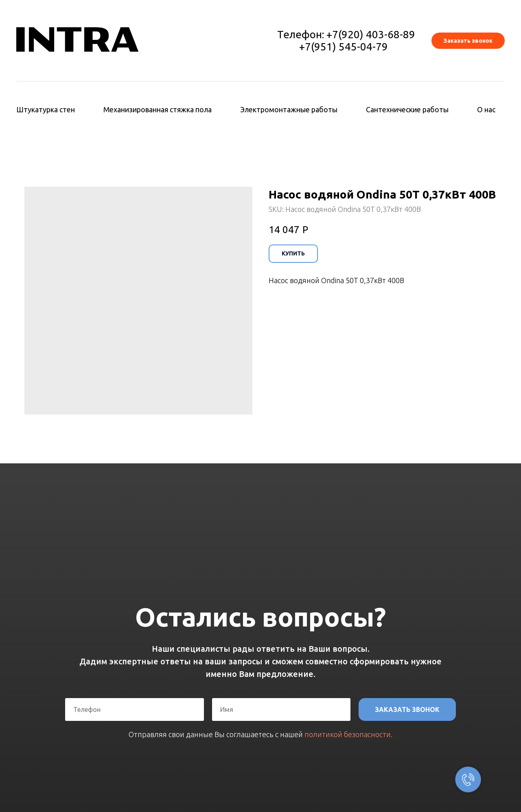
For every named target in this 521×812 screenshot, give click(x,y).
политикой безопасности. (348, 734)
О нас (486, 109)
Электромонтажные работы (289, 109)
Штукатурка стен (46, 109)
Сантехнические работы (407, 109)
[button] (468, 41)
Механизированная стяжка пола (158, 109)
